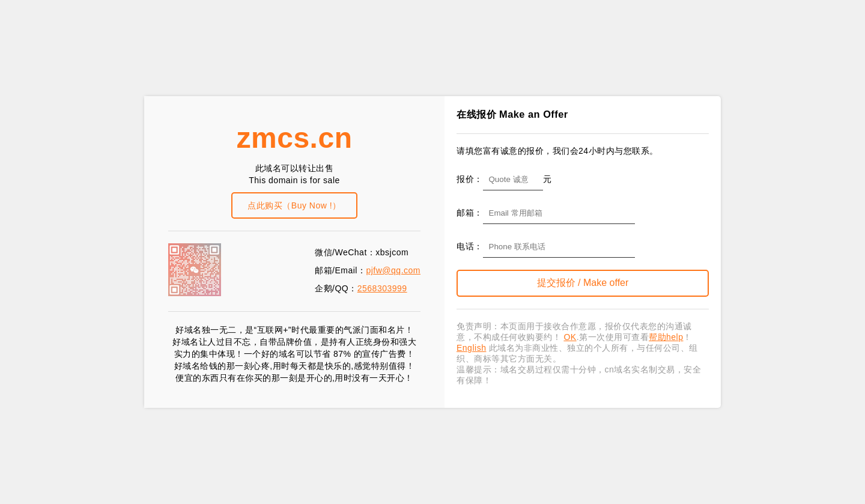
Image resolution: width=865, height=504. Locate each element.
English (471, 348)
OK (570, 337)
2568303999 (382, 288)
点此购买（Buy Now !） (294, 205)
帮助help (666, 337)
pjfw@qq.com (393, 270)
